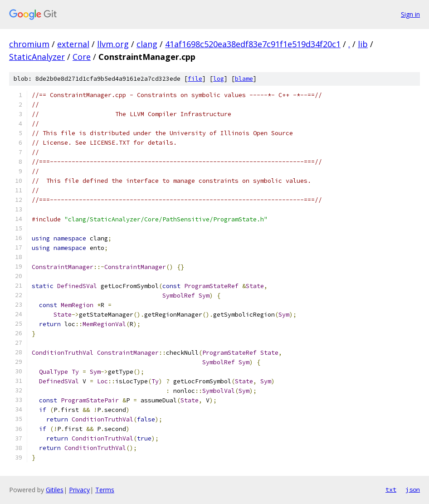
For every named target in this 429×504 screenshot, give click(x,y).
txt (391, 489)
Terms (105, 490)
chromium (29, 44)
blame (244, 79)
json (413, 489)
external (73, 44)
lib (363, 44)
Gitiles (55, 490)
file (195, 79)
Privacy (79, 490)
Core (82, 57)
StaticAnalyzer (37, 57)
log (219, 79)
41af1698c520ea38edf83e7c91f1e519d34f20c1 (253, 44)
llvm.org (113, 44)
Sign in (410, 14)
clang (147, 44)
